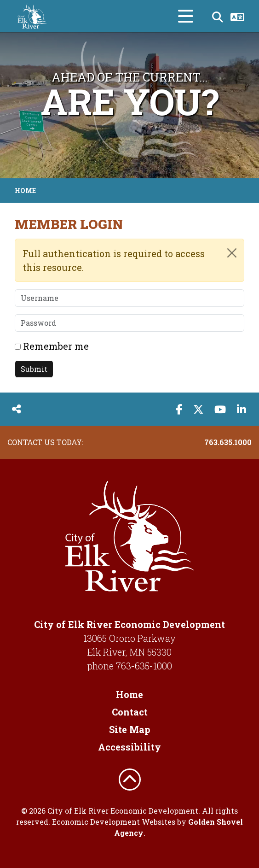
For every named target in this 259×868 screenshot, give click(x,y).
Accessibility (129, 747)
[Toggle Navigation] (186, 16)
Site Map (130, 729)
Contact (130, 712)
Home (129, 694)
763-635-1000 (144, 666)
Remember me (56, 346)
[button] (10, 105)
